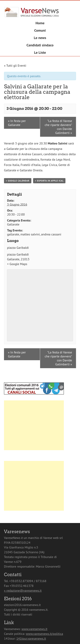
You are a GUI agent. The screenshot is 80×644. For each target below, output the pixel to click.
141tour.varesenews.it (31, 638)
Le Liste (40, 52)
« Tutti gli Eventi (15, 65)
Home (40, 23)
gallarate (13, 234)
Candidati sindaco (40, 45)
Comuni (40, 30)
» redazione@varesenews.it (23, 590)
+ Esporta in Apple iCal (49, 181)
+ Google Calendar (18, 181)
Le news (40, 38)
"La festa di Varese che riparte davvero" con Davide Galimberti (58, 127)
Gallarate (13, 224)
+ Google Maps (17, 264)
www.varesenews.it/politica (44, 634)
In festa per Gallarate (17, 123)
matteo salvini (30, 234)
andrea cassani (51, 234)
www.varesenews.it (35, 629)
